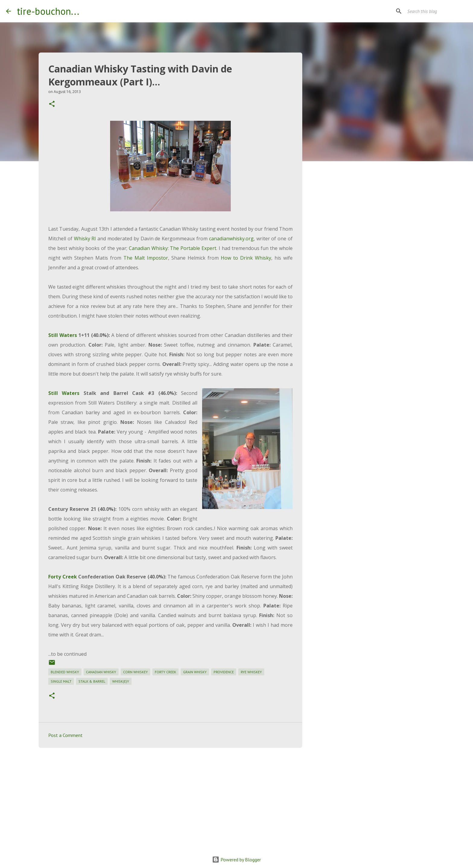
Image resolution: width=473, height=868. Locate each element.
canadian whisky (101, 672)
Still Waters (63, 335)
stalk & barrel (92, 681)
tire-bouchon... (48, 11)
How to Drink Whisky (246, 258)
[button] (52, 104)
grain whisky (195, 672)
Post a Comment (65, 735)
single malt (61, 681)
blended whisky (65, 672)
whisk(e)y (121, 681)
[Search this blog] (436, 11)
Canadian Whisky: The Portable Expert (173, 248)
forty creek (165, 672)
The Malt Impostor (146, 258)
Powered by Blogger (237, 860)
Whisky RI (85, 239)
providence (224, 672)
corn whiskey (135, 672)
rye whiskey (251, 672)
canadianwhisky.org (231, 239)
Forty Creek (63, 577)
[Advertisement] (170, 799)
